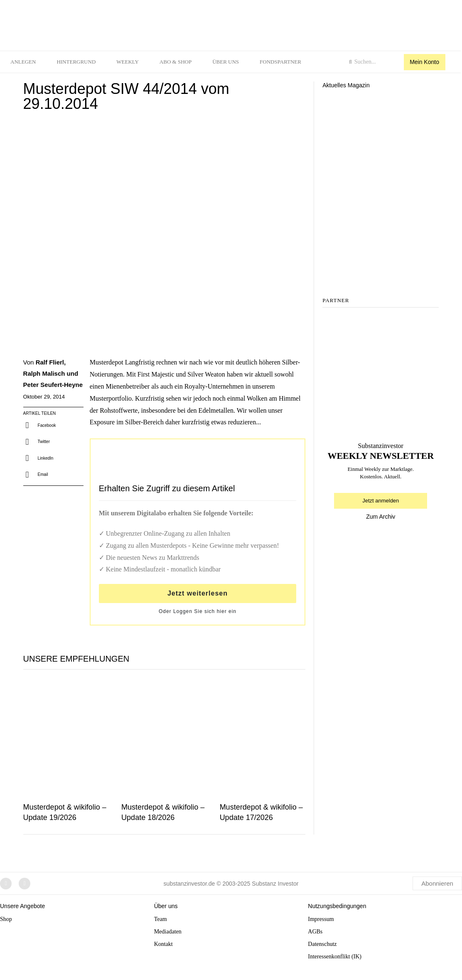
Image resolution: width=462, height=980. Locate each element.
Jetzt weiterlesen (198, 593)
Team (161, 919)
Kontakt (163, 944)
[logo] (113, 23)
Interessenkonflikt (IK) (335, 957)
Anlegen (23, 62)
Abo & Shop (176, 62)
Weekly (128, 62)
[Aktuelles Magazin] (381, 129)
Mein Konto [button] (424, 62)
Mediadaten (168, 932)
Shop (6, 919)
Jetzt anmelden (381, 501)
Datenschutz (322, 944)
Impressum (321, 919)
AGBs (315, 932)
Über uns (226, 62)
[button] (41, 426)
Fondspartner (280, 62)
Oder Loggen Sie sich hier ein (198, 611)
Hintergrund (76, 62)
